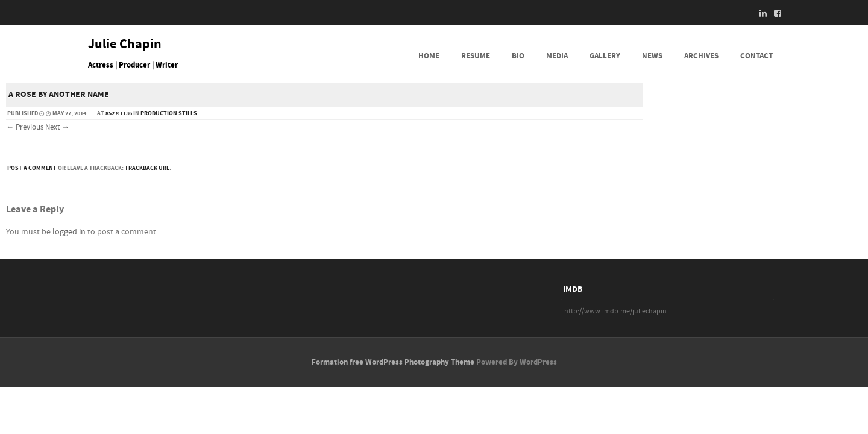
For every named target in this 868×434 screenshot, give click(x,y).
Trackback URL (147, 168)
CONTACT (756, 56)
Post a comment (32, 168)
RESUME (476, 56)
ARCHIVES (701, 56)
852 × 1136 (119, 113)
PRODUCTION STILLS (169, 113)
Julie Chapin (125, 45)
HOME (429, 56)
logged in (69, 232)
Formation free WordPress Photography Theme (393, 362)
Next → (57, 127)
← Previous (25, 127)
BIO (518, 56)
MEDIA (557, 56)
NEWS (652, 56)
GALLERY (605, 56)
